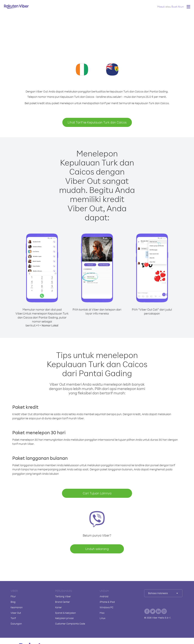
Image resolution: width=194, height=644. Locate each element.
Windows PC (106, 607)
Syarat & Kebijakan (65, 613)
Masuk (161, 7)
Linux (102, 618)
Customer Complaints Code (70, 624)
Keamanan (17, 607)
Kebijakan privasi (64, 618)
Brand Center (63, 602)
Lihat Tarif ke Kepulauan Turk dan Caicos (97, 122)
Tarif (13, 618)
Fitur (13, 596)
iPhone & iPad (107, 602)
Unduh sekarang (97, 549)
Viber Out (16, 613)
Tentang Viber (63, 596)
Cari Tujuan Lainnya (97, 493)
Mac (102, 613)
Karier (58, 607)
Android (104, 596)
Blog (13, 602)
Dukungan (16, 624)
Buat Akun (178, 7)
